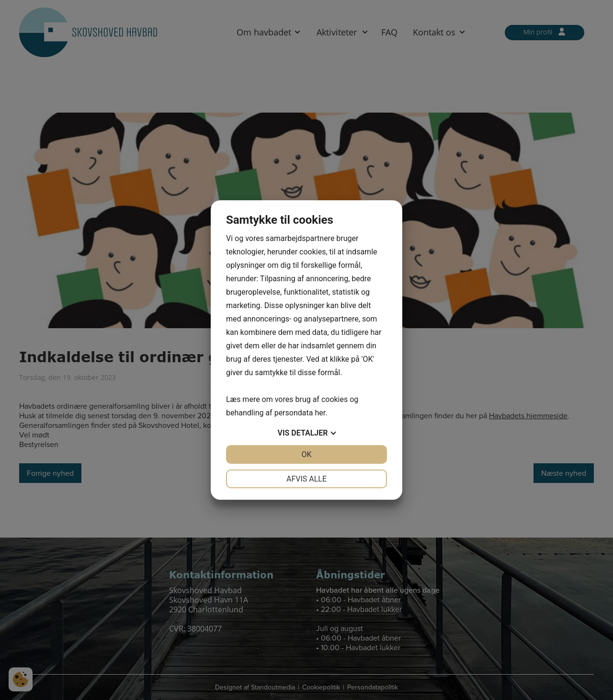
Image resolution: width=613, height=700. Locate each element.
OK (306, 454)
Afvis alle (306, 479)
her (320, 413)
